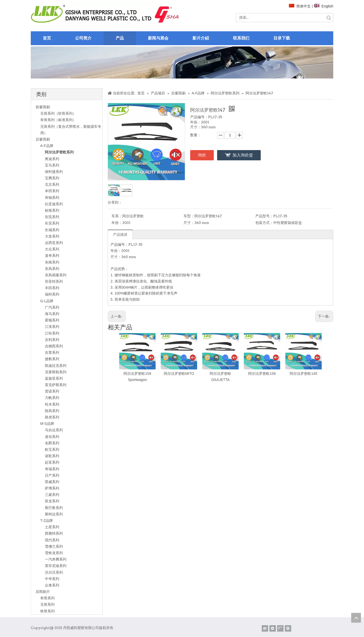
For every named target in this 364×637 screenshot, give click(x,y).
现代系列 (52, 540)
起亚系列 (52, 462)
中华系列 (52, 579)
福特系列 (52, 294)
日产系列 (52, 475)
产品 (120, 38)
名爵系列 (52, 443)
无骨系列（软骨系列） (58, 113)
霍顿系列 (52, 320)
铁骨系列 (47, 611)
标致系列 (52, 210)
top (356, 618)
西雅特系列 (54, 533)
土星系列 (52, 527)
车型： (189, 216)
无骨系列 (47, 604)
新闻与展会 (158, 38)
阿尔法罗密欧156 (262, 374)
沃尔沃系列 (54, 572)
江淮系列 (52, 327)
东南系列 (52, 262)
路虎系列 (52, 417)
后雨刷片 (43, 592)
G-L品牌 (47, 301)
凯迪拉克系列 (56, 366)
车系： (117, 216)
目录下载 (282, 38)
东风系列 (52, 269)
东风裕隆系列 (56, 275)
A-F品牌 (47, 146)
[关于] (182, 62)
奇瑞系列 (52, 469)
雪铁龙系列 (54, 553)
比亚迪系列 (54, 204)
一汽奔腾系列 (56, 559)
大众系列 (52, 249)
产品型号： (264, 216)
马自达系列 (54, 430)
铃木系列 (52, 404)
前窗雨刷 (43, 107)
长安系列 (52, 223)
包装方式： (264, 223)
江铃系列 (52, 333)
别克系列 (52, 217)
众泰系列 (52, 585)
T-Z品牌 (47, 521)
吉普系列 (52, 352)
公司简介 (83, 38)
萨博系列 (52, 488)
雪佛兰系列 (54, 546)
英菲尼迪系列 (56, 566)
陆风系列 (52, 411)
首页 (47, 38)
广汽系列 (52, 307)
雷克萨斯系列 (56, 385)
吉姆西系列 (54, 346)
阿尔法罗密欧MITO (179, 374)
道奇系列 (52, 256)
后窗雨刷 (43, 139)
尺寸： (189, 223)
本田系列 (52, 191)
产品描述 (120, 234)
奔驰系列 (52, 198)
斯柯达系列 (54, 514)
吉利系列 (52, 340)
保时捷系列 (54, 172)
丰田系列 (52, 288)
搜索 (329, 18)
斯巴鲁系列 (54, 508)
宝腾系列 (52, 178)
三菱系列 (52, 495)
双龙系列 (52, 501)
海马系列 (52, 314)
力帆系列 (52, 398)
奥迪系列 (52, 159)
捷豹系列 (52, 359)
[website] (105, 15)
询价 (202, 155)
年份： (117, 223)
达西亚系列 (54, 243)
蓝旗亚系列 (54, 378)
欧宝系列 (52, 449)
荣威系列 (52, 482)
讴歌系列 (52, 456)
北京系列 (52, 184)
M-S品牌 (47, 424)
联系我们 (241, 38)
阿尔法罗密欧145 (303, 374)
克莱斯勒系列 (56, 372)
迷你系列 (52, 437)
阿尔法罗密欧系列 (59, 152)
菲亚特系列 (54, 281)
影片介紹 (201, 38)
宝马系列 (52, 165)
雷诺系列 (52, 391)
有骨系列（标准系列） (58, 120)
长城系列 (52, 230)
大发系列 (52, 236)
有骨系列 (47, 598)
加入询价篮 (243, 155)
